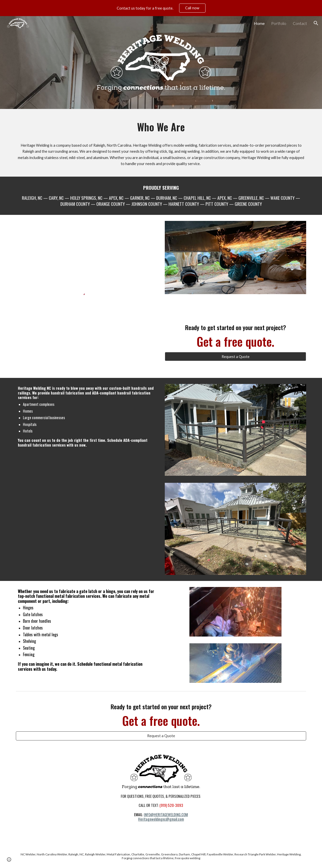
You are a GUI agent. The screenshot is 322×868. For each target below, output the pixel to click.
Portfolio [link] (279, 23)
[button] (316, 23)
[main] (161, 127)
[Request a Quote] (235, 357)
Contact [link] (300, 23)
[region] (161, 8)
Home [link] (259, 23)
